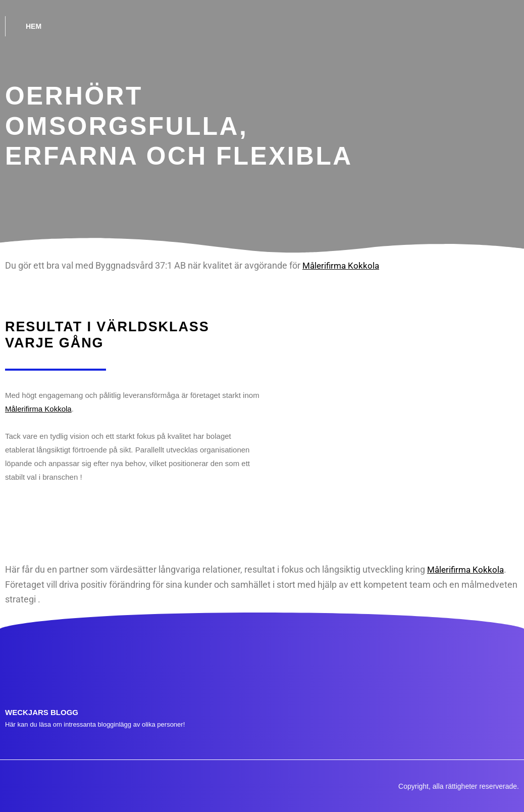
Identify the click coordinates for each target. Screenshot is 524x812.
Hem (34, 26)
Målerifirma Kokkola (343, 265)
